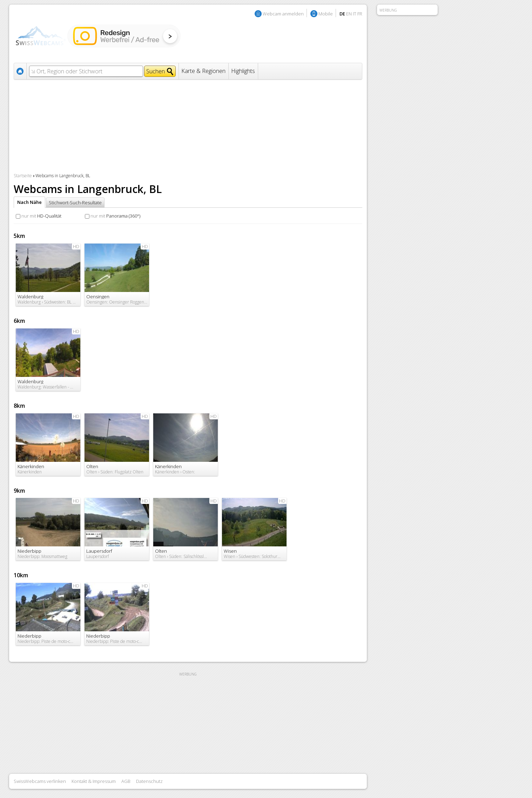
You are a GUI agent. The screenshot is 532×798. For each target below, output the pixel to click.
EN (349, 14)
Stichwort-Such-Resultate (75, 202)
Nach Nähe (29, 202)
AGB (126, 781)
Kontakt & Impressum (94, 781)
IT (355, 14)
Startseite (23, 176)
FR (360, 14)
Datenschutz (149, 781)
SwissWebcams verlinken (40, 781)
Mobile (326, 14)
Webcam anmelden (283, 14)
